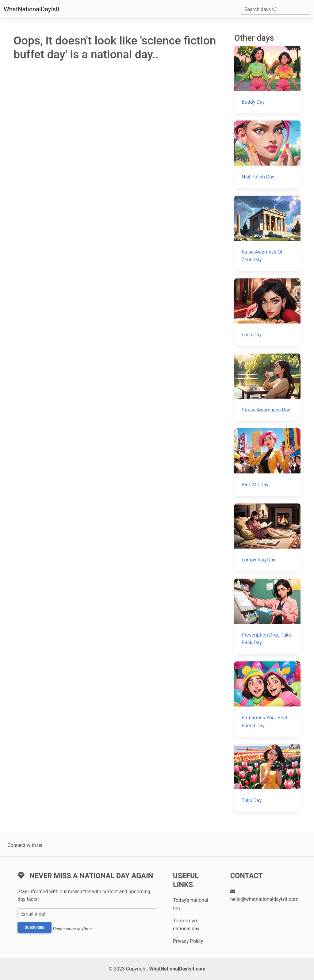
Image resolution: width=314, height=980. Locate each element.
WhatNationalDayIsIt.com (177, 969)
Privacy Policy (188, 941)
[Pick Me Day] (267, 462)
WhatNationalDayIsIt (32, 9)
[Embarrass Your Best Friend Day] (267, 699)
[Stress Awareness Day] (267, 387)
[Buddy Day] (267, 80)
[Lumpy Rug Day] (267, 537)
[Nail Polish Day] (267, 154)
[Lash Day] (267, 312)
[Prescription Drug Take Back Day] (267, 616)
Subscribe (34, 928)
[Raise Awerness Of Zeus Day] (267, 233)
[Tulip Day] (267, 778)
